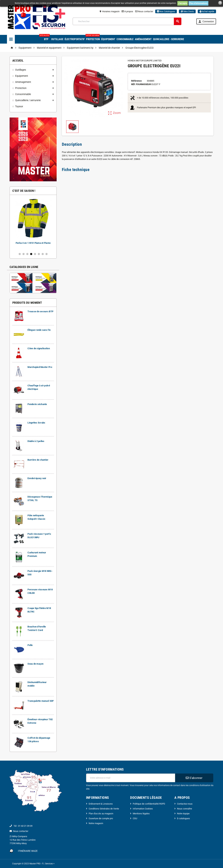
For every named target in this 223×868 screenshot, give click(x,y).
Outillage (57, 39)
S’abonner (194, 778)
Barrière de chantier (38, 460)
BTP (46, 38)
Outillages (21, 70)
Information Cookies (143, 809)
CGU (135, 818)
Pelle (30, 645)
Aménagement (143, 39)
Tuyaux (19, 106)
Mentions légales (141, 814)
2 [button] (24, 254)
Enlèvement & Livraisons (101, 804)
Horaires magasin (109, 11)
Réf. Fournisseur (141, 84)
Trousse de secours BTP (40, 311)
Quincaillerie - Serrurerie (168, 39)
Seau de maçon (35, 664)
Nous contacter (144, 11)
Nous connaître (184, 809)
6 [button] (39, 254)
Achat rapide (207, 11)
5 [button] (35, 254)
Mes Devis (187, 11)
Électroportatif (75, 39)
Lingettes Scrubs (36, 423)
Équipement (108, 39)
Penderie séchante (37, 404)
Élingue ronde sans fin (39, 330)
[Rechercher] (127, 21)
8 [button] (47, 254)
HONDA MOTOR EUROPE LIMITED (145, 61)
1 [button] (20, 254)
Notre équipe (183, 814)
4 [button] (31, 254)
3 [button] (27, 254)
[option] (33, 224)
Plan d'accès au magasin (101, 814)
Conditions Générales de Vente (104, 809)
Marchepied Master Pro (40, 367)
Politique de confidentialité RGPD (149, 804)
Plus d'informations (198, 3)
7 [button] (43, 254)
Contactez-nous (185, 804)
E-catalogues (183, 818)
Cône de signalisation (39, 348)
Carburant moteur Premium (33, 243)
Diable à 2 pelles (36, 441)
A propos (127, 11)
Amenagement (23, 82)
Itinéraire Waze (28, 851)
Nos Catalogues (166, 11)
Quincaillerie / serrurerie (28, 100)
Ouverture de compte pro (101, 818)
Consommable (125, 39)
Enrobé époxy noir (37, 478)
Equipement (22, 76)
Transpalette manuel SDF (41, 701)
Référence (136, 81)
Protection (93, 38)
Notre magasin (96, 823)
